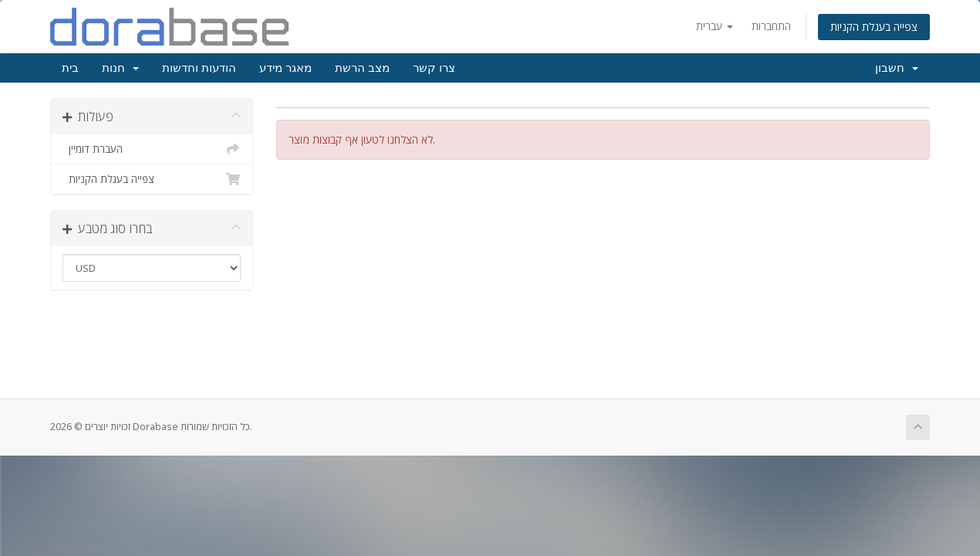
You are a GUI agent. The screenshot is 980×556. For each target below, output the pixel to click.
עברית (715, 26)
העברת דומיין (152, 149)
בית (70, 68)
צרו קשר (434, 68)
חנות (120, 68)
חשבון (897, 68)
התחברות (771, 26)
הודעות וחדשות (199, 68)
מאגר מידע (286, 68)
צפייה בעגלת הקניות (874, 27)
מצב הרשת (362, 68)
